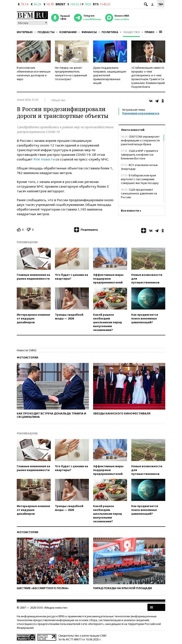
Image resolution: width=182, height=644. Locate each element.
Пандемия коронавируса (141, 113)
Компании (68, 32)
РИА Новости (44, 159)
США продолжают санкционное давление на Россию (139, 193)
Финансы (89, 32)
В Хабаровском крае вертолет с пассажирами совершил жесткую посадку (140, 179)
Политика (110, 32)
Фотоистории (27, 358)
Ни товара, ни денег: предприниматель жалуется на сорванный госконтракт (71, 73)
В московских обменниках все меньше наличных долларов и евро (34, 73)
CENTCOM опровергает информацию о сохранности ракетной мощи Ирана (140, 140)
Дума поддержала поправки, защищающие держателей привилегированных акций (110, 75)
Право (150, 32)
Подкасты (46, 32)
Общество (131, 32)
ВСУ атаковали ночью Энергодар (139, 167)
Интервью (25, 32)
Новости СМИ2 (27, 350)
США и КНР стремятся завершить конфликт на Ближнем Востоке (139, 155)
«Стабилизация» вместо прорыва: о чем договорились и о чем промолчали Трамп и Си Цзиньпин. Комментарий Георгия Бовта (148, 77)
